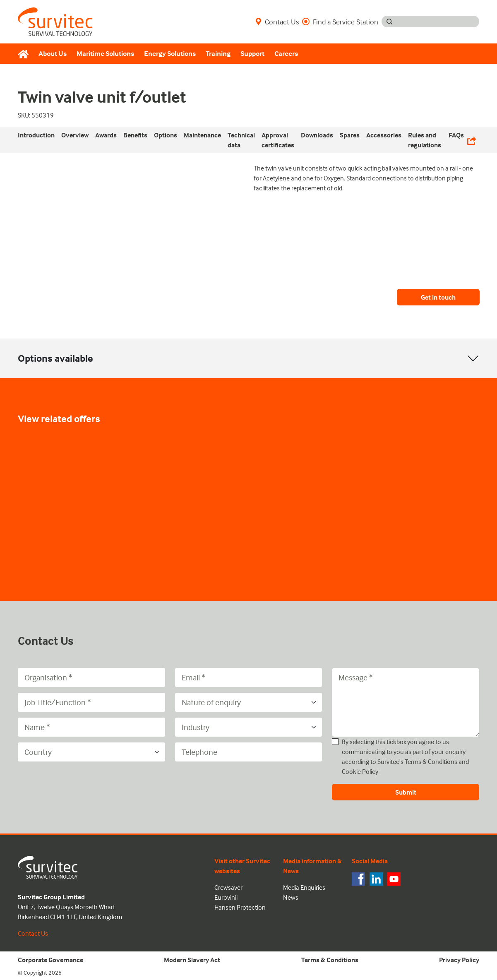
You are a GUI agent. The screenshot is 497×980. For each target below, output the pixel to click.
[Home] (26, 54)
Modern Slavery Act (192, 960)
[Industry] (249, 727)
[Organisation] (91, 677)
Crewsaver (228, 887)
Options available (55, 358)
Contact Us (277, 22)
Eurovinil (226, 897)
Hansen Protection (240, 907)
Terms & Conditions (431, 761)
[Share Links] (472, 140)
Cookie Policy (360, 771)
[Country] (91, 752)
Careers (286, 54)
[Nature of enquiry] (249, 702)
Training (218, 54)
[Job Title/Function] (91, 702)
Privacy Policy (459, 960)
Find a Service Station (340, 22)
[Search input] (438, 22)
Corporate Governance (50, 960)
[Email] (249, 677)
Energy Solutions (170, 54)
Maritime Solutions (105, 54)
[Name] (91, 727)
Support (252, 54)
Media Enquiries (304, 887)
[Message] (406, 702)
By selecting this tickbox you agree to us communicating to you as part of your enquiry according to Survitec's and (405, 757)
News (291, 897)
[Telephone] (249, 752)
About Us (53, 54)
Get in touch (438, 297)
